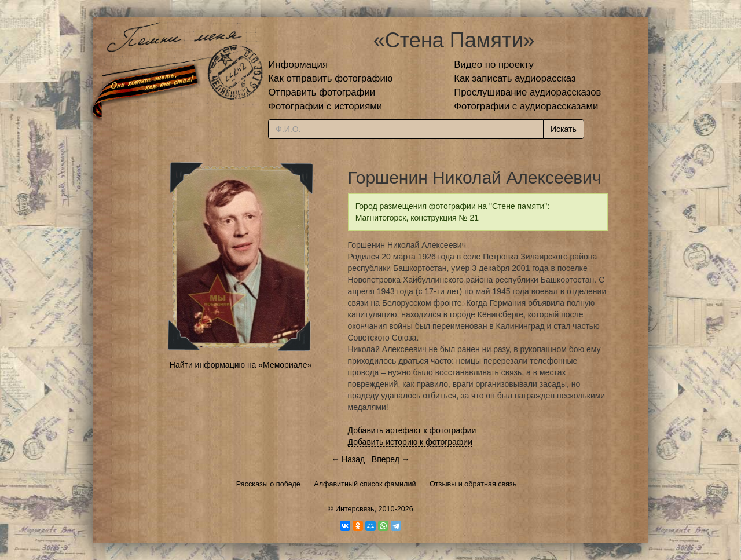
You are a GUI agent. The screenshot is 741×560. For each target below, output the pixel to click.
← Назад (348, 459)
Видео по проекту (494, 65)
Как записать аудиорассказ (515, 78)
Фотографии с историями (325, 106)
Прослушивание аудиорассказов (527, 92)
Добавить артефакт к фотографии (412, 430)
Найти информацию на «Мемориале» (241, 365)
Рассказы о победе (268, 484)
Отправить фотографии (322, 92)
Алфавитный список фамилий (365, 484)
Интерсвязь (355, 509)
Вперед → (391, 459)
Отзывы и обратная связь (473, 484)
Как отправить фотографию (330, 78)
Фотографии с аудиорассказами (526, 106)
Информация (298, 65)
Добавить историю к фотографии (410, 442)
